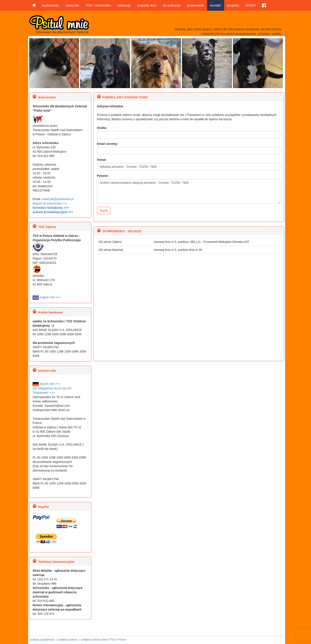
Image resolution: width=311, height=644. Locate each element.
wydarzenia (51, 5)
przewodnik (195, 5)
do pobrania (172, 5)
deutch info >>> (47, 384)
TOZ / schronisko (98, 5)
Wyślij (104, 210)
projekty (233, 5)
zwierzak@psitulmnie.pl (58, 199)
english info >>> (47, 297)
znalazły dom (147, 5)
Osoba (102, 128)
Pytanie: (103, 176)
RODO (251, 5)
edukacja (124, 5)
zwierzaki (72, 5)
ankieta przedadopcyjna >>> (53, 212)
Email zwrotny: (108, 144)
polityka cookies (68, 640)
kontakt (216, 5)
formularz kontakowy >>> (51, 208)
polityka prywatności (42, 640)
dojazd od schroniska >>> (50, 203)
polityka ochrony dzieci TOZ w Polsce (104, 640)
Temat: (102, 160)
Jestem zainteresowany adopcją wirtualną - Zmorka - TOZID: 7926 (189, 191)
